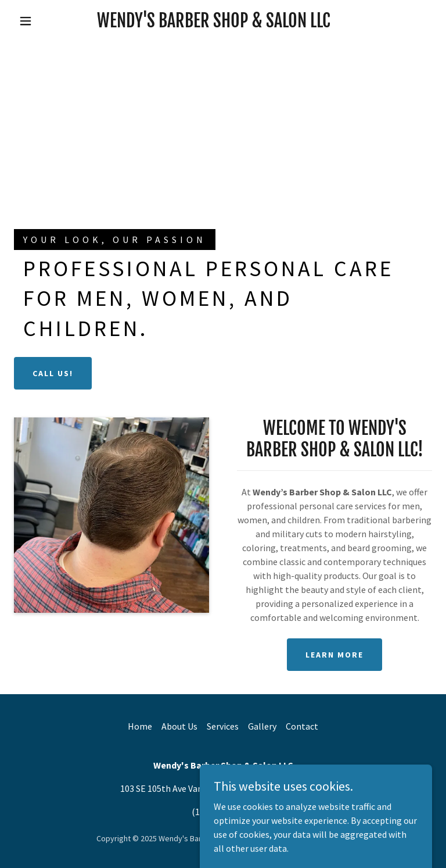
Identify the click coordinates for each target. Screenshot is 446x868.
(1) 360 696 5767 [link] (223, 812)
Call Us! (53, 373)
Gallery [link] (262, 726)
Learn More (334, 655)
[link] (214, 24)
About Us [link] (179, 726)
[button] (26, 21)
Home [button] (140, 726)
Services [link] (223, 726)
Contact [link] (302, 726)
